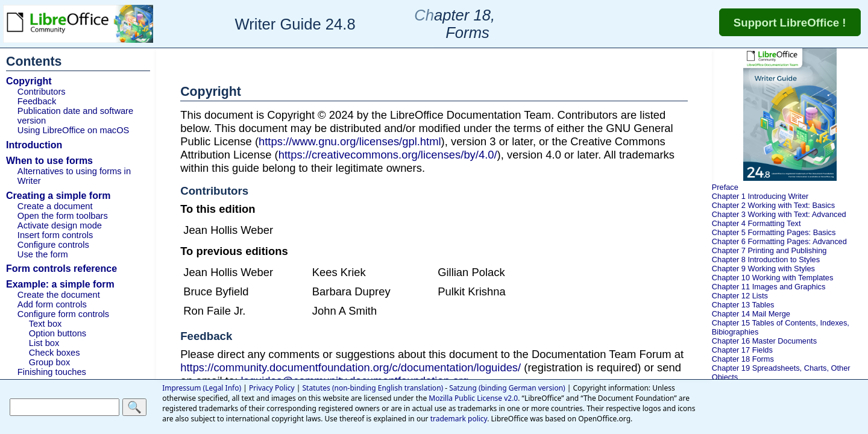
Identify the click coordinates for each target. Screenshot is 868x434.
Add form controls (52, 304)
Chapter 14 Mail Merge (751, 314)
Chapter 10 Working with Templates (773, 278)
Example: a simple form (60, 284)
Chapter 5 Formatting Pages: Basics (774, 232)
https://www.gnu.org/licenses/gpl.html (350, 141)
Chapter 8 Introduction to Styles (766, 259)
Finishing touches (52, 372)
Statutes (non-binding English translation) (373, 388)
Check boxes (55, 353)
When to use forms (49, 161)
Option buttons (58, 333)
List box (44, 343)
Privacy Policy (272, 388)
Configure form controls (63, 314)
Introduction (34, 145)
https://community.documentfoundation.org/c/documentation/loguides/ (351, 367)
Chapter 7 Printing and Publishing (769, 250)
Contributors (42, 92)
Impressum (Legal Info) (202, 388)
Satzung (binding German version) (507, 388)
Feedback (37, 101)
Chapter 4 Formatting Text (756, 223)
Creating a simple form (58, 196)
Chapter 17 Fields (742, 350)
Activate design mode (60, 225)
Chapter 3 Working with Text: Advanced (779, 214)
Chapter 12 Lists (740, 296)
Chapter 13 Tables (743, 305)
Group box (49, 362)
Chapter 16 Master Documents (764, 341)
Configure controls (53, 245)
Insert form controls (55, 235)
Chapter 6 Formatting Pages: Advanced (779, 241)
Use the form (43, 254)
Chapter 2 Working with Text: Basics (773, 205)
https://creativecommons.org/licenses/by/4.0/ (388, 155)
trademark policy (459, 419)
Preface (725, 187)
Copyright (29, 81)
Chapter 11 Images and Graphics (769, 287)
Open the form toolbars (63, 216)
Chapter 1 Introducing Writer (760, 196)
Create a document (55, 206)
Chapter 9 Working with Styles (763, 269)
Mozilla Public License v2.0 (473, 398)
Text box (46, 324)
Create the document (59, 295)
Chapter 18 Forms (743, 359)
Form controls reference (61, 269)
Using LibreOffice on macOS (73, 130)
